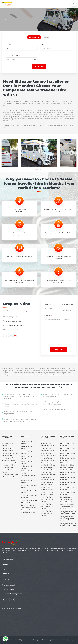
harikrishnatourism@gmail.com (14, 330)
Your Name (49, 305)
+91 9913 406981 (8, 589)
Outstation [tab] (34, 37)
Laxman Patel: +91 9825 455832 (14, 325)
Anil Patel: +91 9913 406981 (12, 321)
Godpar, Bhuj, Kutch (10, 317)
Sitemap (64, 640)
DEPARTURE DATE (13, 56)
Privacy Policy (73, 640)
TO (44, 44)
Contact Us (5, 574)
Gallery (4, 569)
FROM (10, 44)
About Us (5, 564)
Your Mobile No (67, 305)
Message (48, 316)
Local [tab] (46, 37)
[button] (6, 20)
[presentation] (6, 153)
